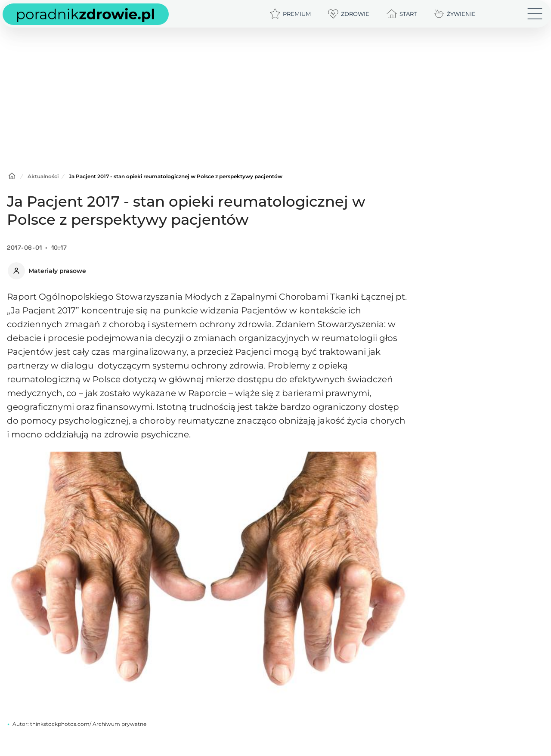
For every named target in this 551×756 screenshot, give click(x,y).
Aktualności (43, 176)
